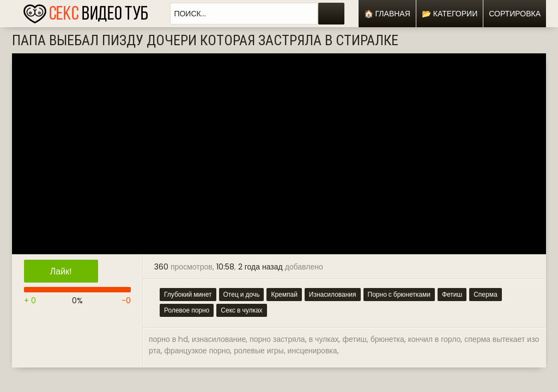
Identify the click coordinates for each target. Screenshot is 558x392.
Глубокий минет (188, 294)
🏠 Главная (387, 14)
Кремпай (284, 294)
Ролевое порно (187, 310)
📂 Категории (450, 14)
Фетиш (452, 294)
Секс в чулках (241, 310)
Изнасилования (333, 294)
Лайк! (61, 271)
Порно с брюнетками (399, 294)
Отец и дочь (242, 294)
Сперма (485, 294)
